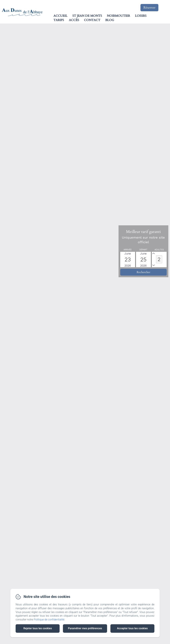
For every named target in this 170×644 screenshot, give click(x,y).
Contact (92, 20)
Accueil (60, 16)
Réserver (149, 8)
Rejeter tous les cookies (38, 628)
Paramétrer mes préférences (85, 628)
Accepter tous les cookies (132, 628)
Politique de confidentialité (49, 620)
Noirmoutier (118, 16)
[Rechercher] (143, 272)
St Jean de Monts (87, 16)
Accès (74, 20)
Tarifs (59, 20)
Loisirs (141, 16)
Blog (110, 20)
